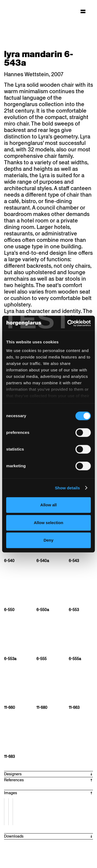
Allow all (49, 505)
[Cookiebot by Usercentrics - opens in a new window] (68, 323)
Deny (49, 540)
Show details (67, 488)
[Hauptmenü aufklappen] (83, 11)
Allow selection (48, 523)
